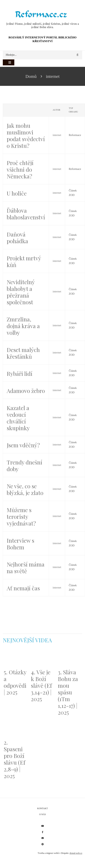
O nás (43, 814)
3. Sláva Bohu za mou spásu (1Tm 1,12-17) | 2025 (68, 692)
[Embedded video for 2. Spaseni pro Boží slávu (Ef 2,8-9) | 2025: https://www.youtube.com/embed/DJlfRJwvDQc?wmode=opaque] (15, 729)
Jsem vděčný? (23, 445)
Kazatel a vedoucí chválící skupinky (18, 418)
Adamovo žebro (26, 391)
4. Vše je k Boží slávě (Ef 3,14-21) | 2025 (41, 685)
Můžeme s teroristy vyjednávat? (21, 517)
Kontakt (42, 808)
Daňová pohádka (17, 238)
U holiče (17, 193)
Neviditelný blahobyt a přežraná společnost (21, 292)
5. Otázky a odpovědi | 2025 (15, 682)
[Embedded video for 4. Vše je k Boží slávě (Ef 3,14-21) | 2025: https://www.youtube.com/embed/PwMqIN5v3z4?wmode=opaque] (43, 658)
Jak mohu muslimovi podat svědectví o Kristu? (26, 136)
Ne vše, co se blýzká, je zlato (25, 489)
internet (57, 135)
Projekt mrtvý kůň (24, 261)
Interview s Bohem (20, 544)
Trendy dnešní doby (24, 466)
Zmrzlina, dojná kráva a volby (23, 326)
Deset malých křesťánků (23, 353)
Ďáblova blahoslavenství (26, 214)
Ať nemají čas (23, 588)
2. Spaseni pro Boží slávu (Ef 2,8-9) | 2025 (15, 759)
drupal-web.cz (76, 853)
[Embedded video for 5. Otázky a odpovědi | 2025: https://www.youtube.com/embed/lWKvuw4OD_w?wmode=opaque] (15, 658)
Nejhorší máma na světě (26, 568)
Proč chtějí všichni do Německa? (20, 169)
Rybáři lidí (20, 374)
